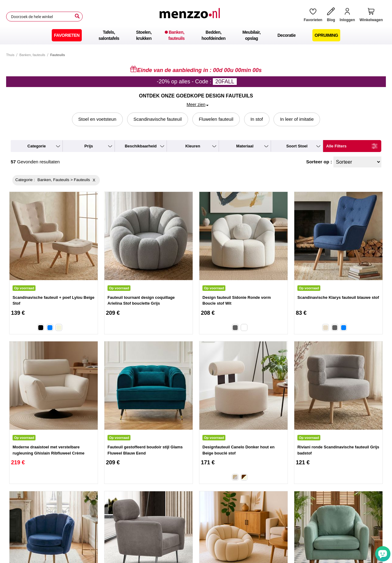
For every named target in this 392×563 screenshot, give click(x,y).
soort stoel (297, 146)
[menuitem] (67, 35)
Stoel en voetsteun (97, 119)
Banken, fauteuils (32, 55)
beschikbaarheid (141, 146)
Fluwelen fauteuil (216, 119)
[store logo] (191, 17)
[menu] (196, 35)
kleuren (193, 146)
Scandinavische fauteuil (158, 119)
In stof (257, 119)
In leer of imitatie (297, 119)
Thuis (10, 55)
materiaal (245, 146)
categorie (37, 146)
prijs (89, 146)
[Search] (77, 16)
